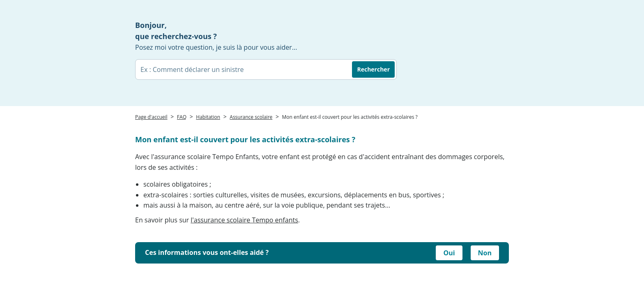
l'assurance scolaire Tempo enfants (244, 220)
